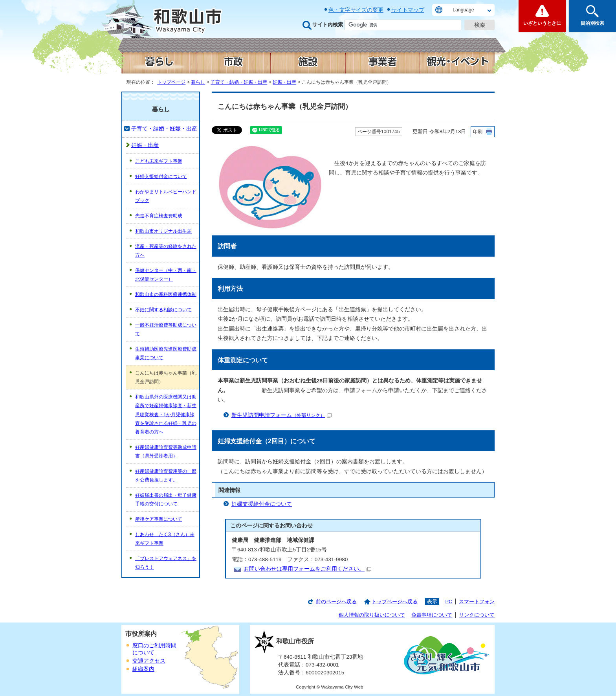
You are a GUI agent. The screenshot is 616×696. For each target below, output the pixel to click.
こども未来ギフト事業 (159, 161)
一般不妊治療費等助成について (166, 329)
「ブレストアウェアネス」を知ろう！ (166, 563)
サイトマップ (408, 10)
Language (463, 10)
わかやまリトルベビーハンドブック (166, 196)
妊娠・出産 (284, 82)
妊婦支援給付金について (262, 504)
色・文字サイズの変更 (356, 10)
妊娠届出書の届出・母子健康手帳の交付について (166, 500)
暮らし (198, 82)
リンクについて (477, 615)
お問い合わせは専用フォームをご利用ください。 (307, 569)
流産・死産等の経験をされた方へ (166, 251)
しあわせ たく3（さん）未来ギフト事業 (165, 539)
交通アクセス (149, 661)
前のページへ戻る (336, 601)
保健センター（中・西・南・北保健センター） (166, 275)
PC (449, 601)
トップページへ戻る (395, 601)
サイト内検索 (328, 25)
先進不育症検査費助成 (159, 216)
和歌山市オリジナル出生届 (163, 231)
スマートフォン (477, 601)
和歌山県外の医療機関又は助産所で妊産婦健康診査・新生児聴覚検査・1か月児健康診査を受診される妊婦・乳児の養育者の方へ (166, 414)
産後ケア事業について (159, 519)
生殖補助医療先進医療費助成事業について (166, 353)
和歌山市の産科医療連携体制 (166, 294)
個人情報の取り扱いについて (372, 615)
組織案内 (143, 669)
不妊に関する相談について (163, 310)
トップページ (171, 82)
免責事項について (432, 615)
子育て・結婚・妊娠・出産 (239, 82)
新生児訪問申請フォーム (281, 415)
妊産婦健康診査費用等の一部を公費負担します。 (166, 476)
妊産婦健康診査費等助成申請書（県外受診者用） (166, 452)
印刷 (478, 132)
